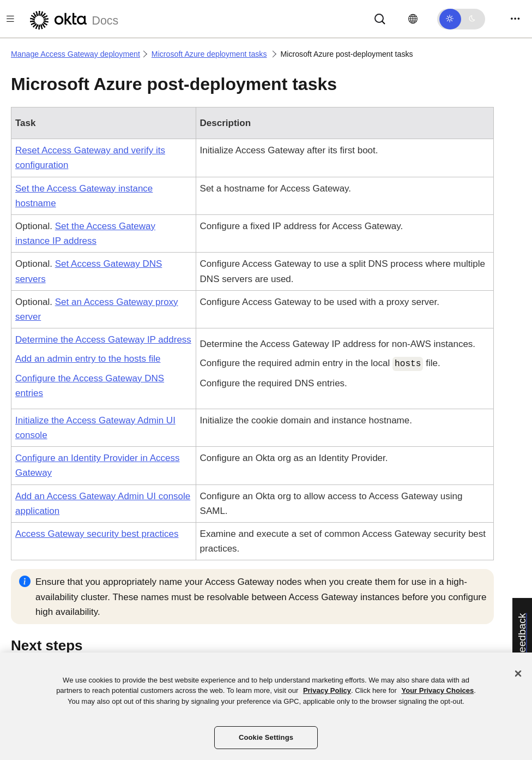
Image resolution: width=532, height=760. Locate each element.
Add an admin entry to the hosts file (88, 359)
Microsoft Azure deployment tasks (209, 54)
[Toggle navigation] (515, 19)
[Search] (380, 18)
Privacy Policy (327, 690)
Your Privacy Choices (437, 690)
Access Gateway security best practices (97, 534)
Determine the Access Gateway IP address (103, 340)
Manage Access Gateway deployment (75, 54)
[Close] (518, 673)
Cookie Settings (266, 737)
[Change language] (413, 19)
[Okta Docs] (72, 19)
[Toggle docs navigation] (10, 19)
